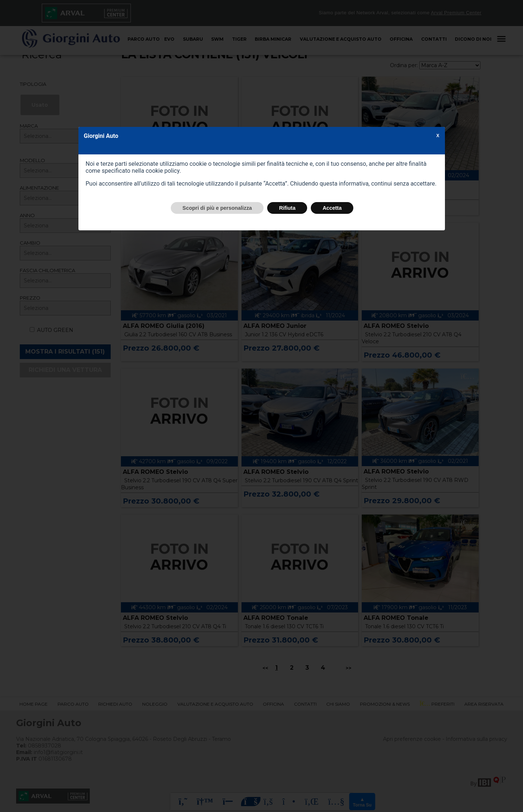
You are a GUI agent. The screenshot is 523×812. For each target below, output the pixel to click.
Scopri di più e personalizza (217, 208)
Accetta (332, 208)
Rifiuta (287, 208)
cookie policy (162, 171)
